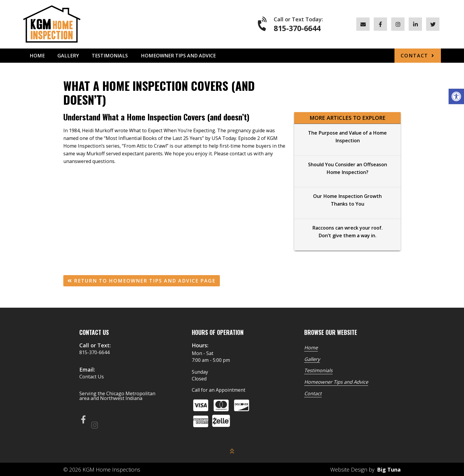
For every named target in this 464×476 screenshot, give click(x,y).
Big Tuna (389, 469)
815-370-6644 (297, 28)
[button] (456, 96)
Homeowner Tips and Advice (178, 56)
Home (37, 56)
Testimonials (110, 56)
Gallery (68, 56)
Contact (414, 56)
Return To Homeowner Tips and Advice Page (141, 281)
